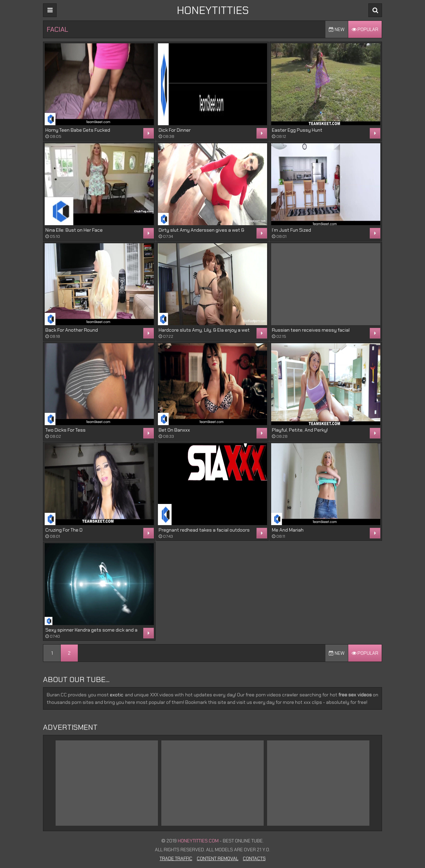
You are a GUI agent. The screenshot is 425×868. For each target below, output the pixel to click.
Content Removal (218, 858)
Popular (365, 29)
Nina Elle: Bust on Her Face (74, 230)
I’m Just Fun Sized (291, 230)
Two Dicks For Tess (65, 430)
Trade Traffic (176, 858)
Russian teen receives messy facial (311, 330)
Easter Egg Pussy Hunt (297, 130)
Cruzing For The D (64, 530)
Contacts (254, 858)
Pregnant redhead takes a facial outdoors (204, 530)
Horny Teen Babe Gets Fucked (78, 130)
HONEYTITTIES (213, 10)
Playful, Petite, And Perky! (300, 430)
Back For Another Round (72, 330)
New (337, 29)
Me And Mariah (288, 530)
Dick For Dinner (175, 130)
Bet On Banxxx (174, 430)
